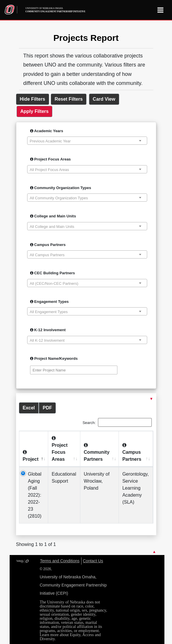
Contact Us (93, 561)
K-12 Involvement (48, 330)
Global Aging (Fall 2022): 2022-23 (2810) (35, 495)
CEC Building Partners (53, 273)
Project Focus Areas (51, 159)
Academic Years (47, 131)
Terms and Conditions (60, 561)
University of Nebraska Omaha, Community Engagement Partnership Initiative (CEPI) (73, 585)
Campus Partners (48, 245)
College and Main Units (53, 216)
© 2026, (46, 569)
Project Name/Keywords (54, 358)
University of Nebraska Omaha (55, 10)
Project (31, 456)
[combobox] (87, 141)
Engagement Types (49, 302)
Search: (117, 422)
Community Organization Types (61, 188)
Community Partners (97, 452)
